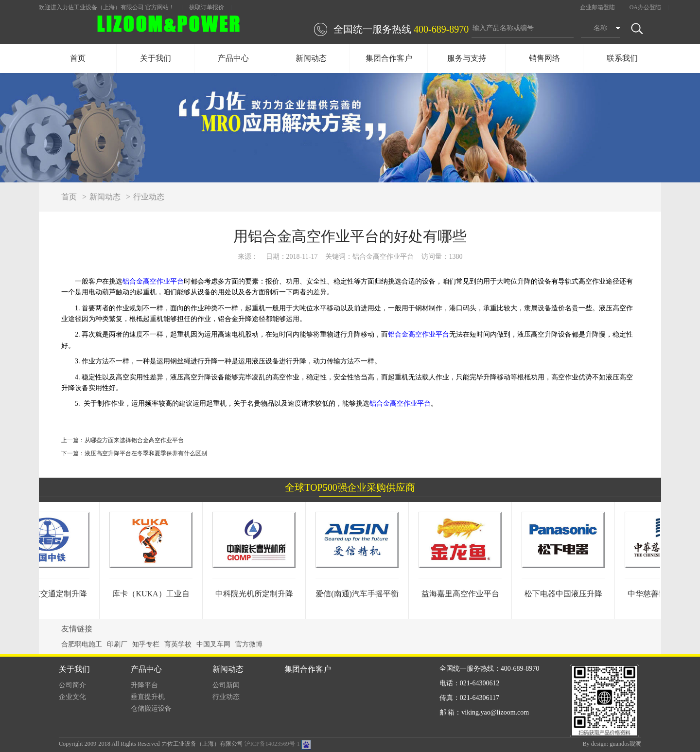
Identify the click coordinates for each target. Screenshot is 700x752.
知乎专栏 (146, 644)
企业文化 (72, 697)
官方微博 (249, 644)
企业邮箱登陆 (597, 7)
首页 (78, 58)
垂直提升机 (148, 697)
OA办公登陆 (645, 7)
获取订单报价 (207, 7)
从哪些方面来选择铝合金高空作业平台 (134, 440)
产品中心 (233, 58)
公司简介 (72, 685)
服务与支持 (467, 58)
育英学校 (178, 644)
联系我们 (622, 58)
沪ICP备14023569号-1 (272, 744)
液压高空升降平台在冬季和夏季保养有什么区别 (146, 453)
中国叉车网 (213, 644)
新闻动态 (311, 58)
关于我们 (156, 58)
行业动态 (149, 197)
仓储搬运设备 (151, 708)
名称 (600, 28)
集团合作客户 (389, 58)
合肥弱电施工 (82, 644)
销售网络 (544, 58)
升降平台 (144, 685)
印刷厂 (117, 644)
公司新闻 (226, 685)
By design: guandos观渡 (612, 744)
